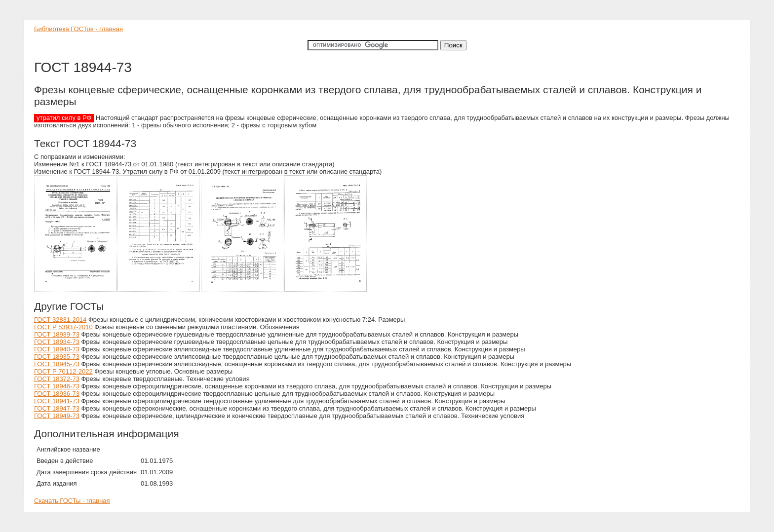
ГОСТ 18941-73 (57, 401)
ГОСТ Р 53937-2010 (63, 327)
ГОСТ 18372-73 (57, 379)
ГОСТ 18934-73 (57, 342)
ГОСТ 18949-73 (57, 416)
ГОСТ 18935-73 (57, 357)
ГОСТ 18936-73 (57, 394)
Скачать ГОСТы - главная (72, 501)
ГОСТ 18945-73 (57, 364)
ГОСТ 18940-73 (57, 349)
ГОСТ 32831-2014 (60, 320)
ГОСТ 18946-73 (57, 386)
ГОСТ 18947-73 (57, 408)
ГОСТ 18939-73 (57, 334)
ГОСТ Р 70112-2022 (63, 371)
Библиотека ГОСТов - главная (78, 29)
